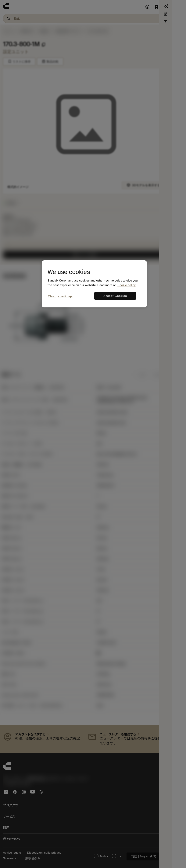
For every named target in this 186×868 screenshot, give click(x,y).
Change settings (60, 296)
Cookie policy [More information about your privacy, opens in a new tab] (127, 285)
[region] (94, 284)
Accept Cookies (115, 296)
